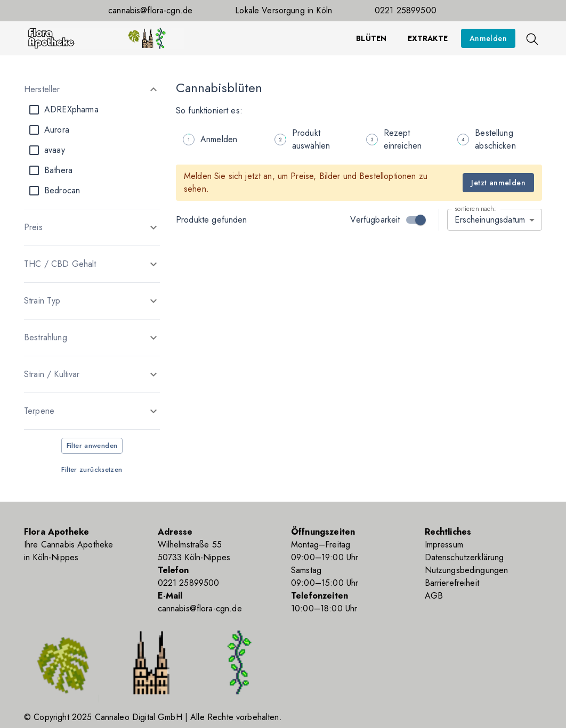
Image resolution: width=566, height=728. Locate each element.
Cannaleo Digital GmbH (139, 717)
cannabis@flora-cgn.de (150, 10)
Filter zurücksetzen (92, 469)
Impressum (444, 545)
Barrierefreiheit (452, 583)
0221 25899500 (406, 10)
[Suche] (531, 38)
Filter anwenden (92, 445)
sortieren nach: (475, 208)
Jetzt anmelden (498, 183)
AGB (434, 596)
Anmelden (488, 38)
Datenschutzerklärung (464, 557)
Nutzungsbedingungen (467, 570)
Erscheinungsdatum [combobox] (490, 220)
